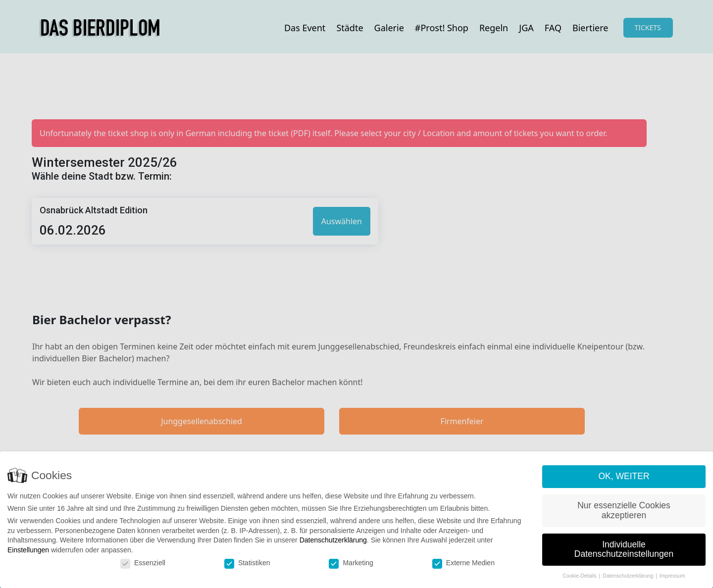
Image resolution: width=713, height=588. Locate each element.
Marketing (351, 563)
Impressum (672, 576)
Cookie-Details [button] (580, 576)
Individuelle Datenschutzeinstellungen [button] (624, 550)
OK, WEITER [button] (624, 477)
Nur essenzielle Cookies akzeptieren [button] (624, 511)
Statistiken (247, 563)
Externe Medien (463, 563)
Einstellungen (28, 550)
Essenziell (143, 563)
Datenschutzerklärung (333, 540)
